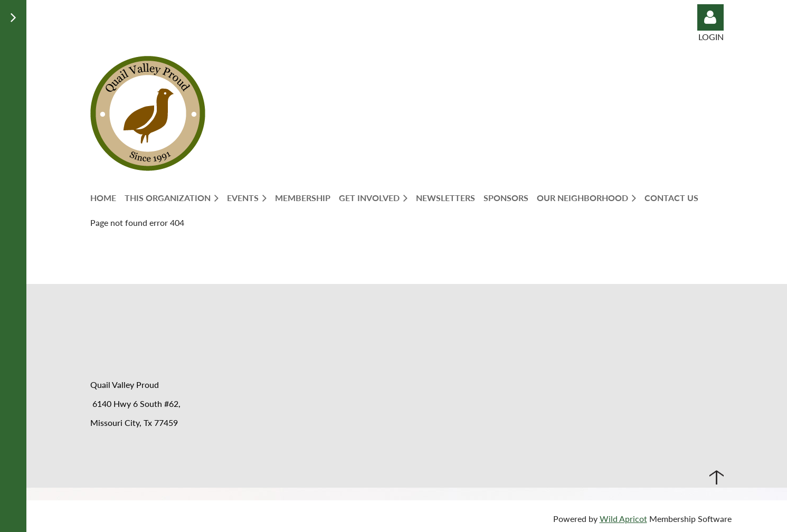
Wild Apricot (623, 519)
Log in (710, 17)
